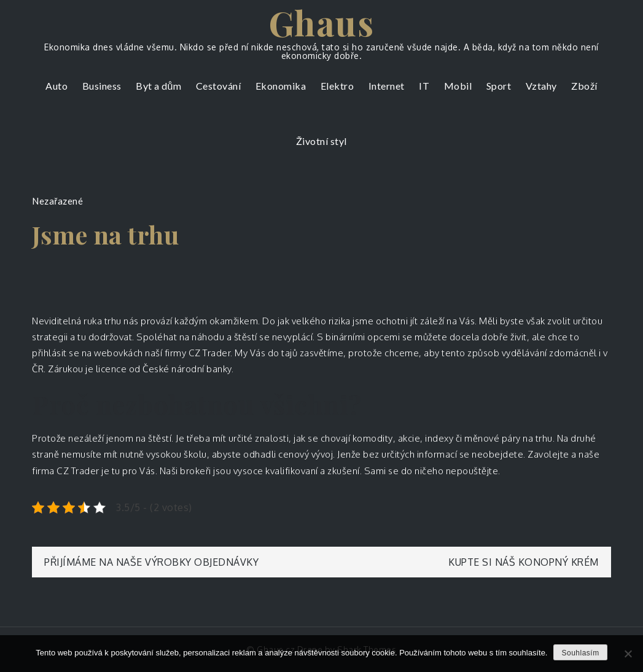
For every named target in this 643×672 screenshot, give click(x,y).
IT (424, 86)
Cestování (219, 86)
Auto (57, 86)
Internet (387, 86)
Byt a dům (158, 86)
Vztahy (541, 86)
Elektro (337, 86)
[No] (628, 654)
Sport (499, 86)
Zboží (584, 86)
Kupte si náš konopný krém (524, 562)
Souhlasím (580, 653)
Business (102, 86)
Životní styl (321, 141)
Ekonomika (281, 86)
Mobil (458, 86)
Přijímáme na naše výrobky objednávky (151, 562)
